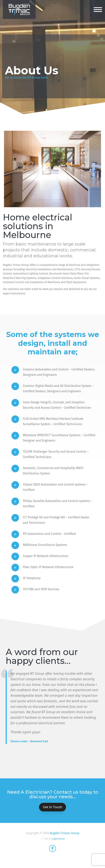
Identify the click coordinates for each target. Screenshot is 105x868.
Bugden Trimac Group (65, 833)
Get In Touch (52, 807)
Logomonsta (58, 839)
